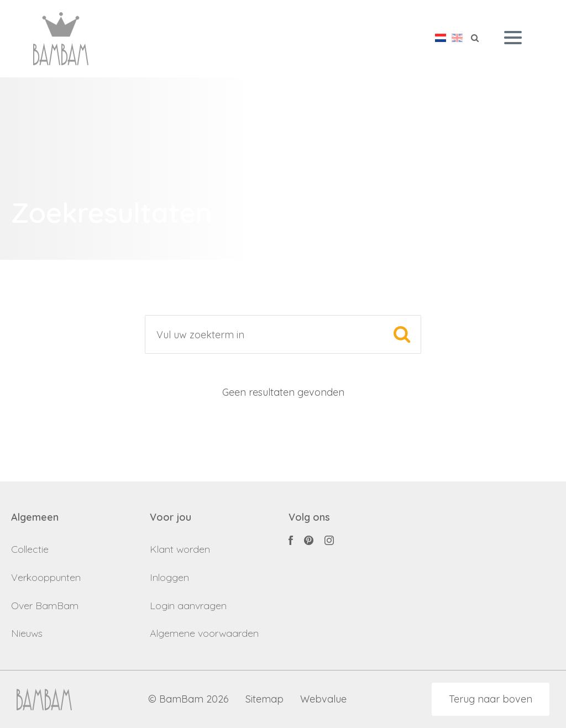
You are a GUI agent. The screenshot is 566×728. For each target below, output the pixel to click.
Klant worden (180, 549)
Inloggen (169, 577)
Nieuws (27, 633)
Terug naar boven (491, 699)
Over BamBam (45, 606)
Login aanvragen (188, 606)
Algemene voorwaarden (204, 633)
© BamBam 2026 (188, 700)
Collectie (30, 549)
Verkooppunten (46, 577)
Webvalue (323, 700)
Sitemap (264, 700)
